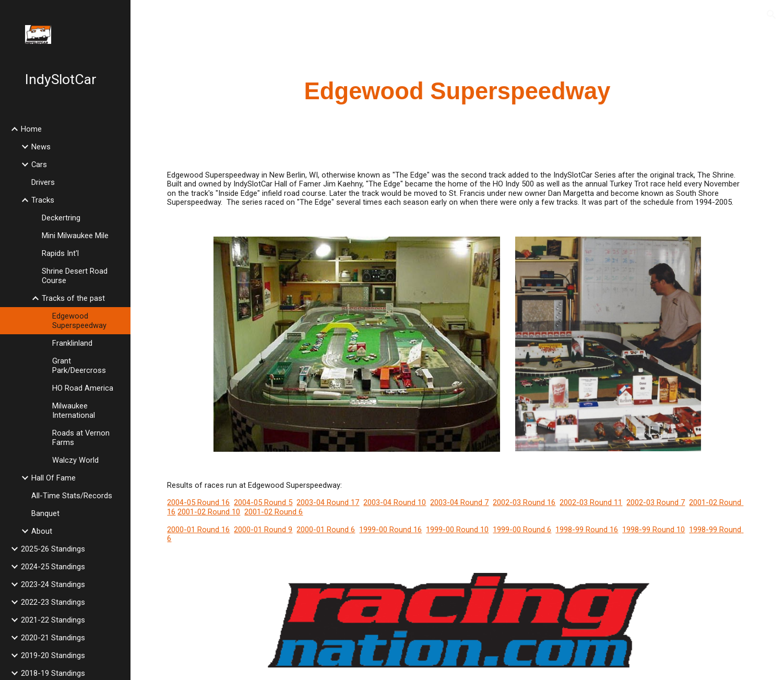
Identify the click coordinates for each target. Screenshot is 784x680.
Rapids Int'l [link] (60, 253)
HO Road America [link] (83, 388)
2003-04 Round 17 (328, 502)
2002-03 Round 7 (656, 502)
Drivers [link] (43, 182)
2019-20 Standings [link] (53, 655)
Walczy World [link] (75, 460)
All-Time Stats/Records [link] (72, 496)
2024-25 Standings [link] (53, 567)
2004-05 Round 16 (198, 502)
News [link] (41, 147)
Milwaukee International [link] (74, 411)
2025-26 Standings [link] (53, 549)
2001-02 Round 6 (274, 512)
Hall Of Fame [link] (54, 478)
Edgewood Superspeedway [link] (79, 321)
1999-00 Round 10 (457, 530)
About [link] (42, 531)
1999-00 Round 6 (522, 530)
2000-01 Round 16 (198, 530)
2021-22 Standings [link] (53, 620)
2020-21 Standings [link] (53, 638)
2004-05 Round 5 (263, 502)
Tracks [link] (43, 200)
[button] (771, 15)
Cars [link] (39, 165)
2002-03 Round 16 (524, 502)
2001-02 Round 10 (209, 512)
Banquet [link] (45, 513)
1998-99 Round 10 (654, 530)
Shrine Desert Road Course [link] (75, 276)
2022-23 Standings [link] (53, 602)
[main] (457, 92)
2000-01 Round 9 (263, 530)
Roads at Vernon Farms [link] (81, 438)
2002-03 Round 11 (591, 502)
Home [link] (31, 129)
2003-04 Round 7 (459, 502)
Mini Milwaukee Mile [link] (75, 236)
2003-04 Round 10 (395, 502)
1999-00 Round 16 (390, 530)
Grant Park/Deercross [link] (79, 366)
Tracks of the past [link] (73, 298)
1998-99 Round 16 (587, 530)
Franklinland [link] (72, 343)
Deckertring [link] (61, 218)
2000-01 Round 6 (326, 530)
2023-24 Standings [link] (53, 584)
